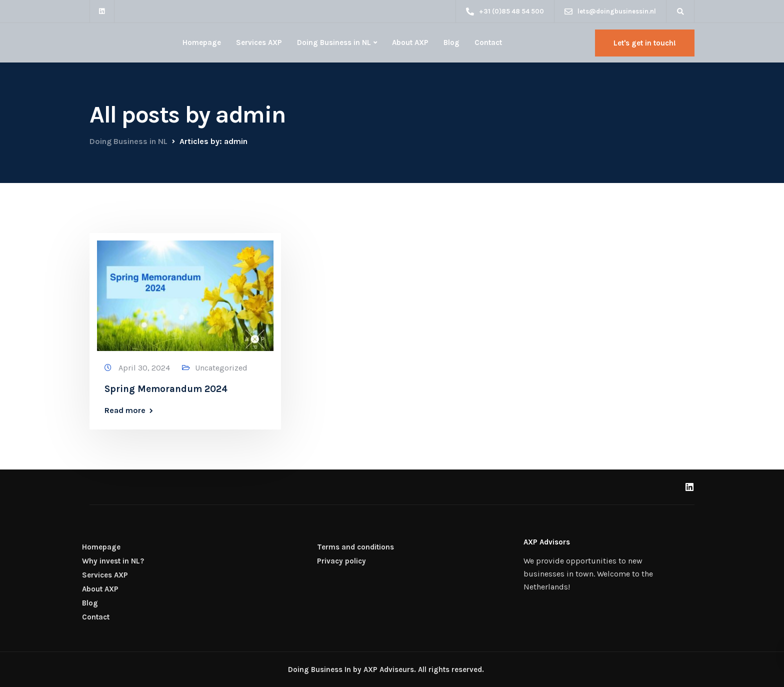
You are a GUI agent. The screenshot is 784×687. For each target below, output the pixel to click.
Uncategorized (221, 368)
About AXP (410, 42)
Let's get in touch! (645, 43)
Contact (488, 42)
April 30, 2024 (145, 368)
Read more (125, 410)
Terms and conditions (355, 547)
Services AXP (259, 42)
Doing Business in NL (334, 42)
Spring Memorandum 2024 (166, 389)
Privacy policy (341, 561)
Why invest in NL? (113, 561)
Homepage (202, 42)
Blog (451, 42)
